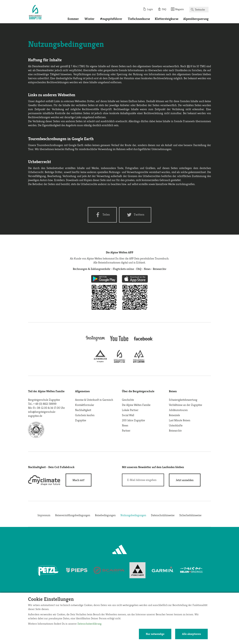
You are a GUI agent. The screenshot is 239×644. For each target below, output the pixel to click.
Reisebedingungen (105, 515)
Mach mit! (79, 480)
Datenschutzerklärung (89, 624)
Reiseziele (174, 415)
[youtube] (119, 341)
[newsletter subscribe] (185, 480)
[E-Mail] (143, 480)
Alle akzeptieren (191, 634)
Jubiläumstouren (178, 410)
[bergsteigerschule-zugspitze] (119, 362)
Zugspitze (81, 420)
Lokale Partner (130, 410)
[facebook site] (144, 341)
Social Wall (128, 415)
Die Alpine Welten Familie (136, 405)
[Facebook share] (102, 215)
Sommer (73, 19)
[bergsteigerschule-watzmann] (139, 362)
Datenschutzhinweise (163, 515)
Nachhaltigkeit (83, 410)
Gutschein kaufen (85, 415)
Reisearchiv (175, 430)
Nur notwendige (155, 634)
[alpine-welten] (100, 362)
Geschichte (128, 400)
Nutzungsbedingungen (133, 515)
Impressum (44, 515)
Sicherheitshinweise (190, 515)
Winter (90, 19)
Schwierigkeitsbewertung (183, 400)
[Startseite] (35, 13)
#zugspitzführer (111, 19)
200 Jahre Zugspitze (133, 420)
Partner (126, 430)
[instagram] (95, 341)
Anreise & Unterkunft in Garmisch (94, 400)
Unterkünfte (176, 425)
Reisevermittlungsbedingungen (73, 515)
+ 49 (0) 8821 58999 (45, 404)
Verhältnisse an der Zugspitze (186, 405)
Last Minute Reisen (180, 420)
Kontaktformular (85, 405)
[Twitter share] (135, 215)
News (125, 425)
